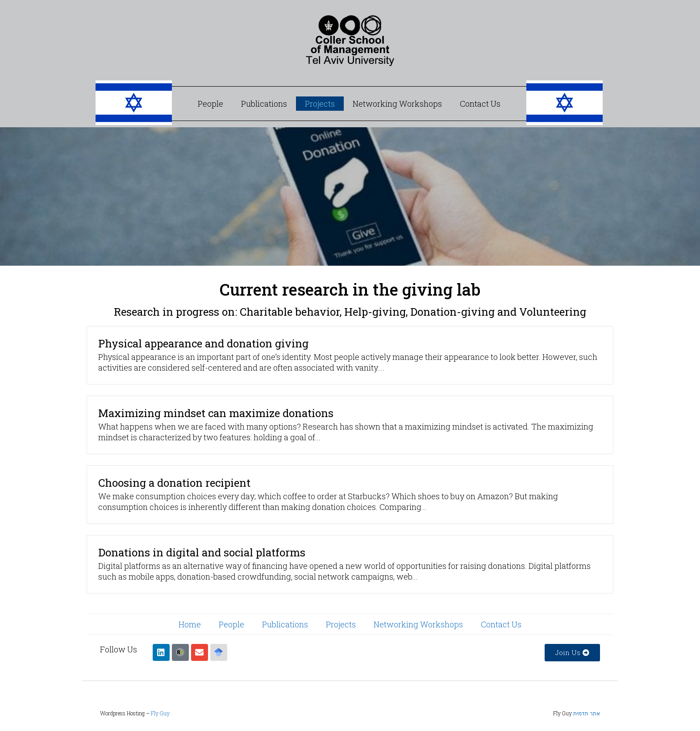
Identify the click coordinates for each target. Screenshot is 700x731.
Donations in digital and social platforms (202, 552)
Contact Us (480, 104)
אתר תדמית (587, 713)
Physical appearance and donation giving (203, 343)
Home (190, 624)
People (210, 104)
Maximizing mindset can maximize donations (216, 413)
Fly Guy (160, 713)
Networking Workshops (397, 104)
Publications (264, 104)
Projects (320, 104)
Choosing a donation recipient (174, 483)
